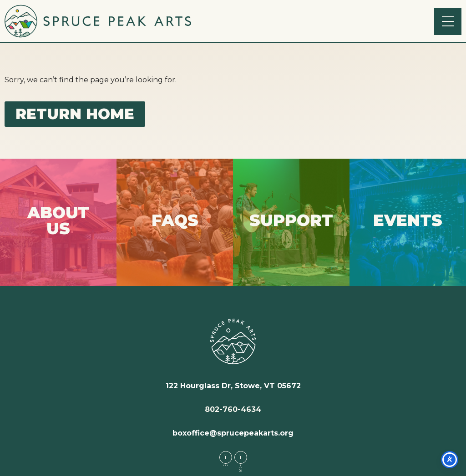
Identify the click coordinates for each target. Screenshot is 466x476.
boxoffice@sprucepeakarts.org (233, 433)
